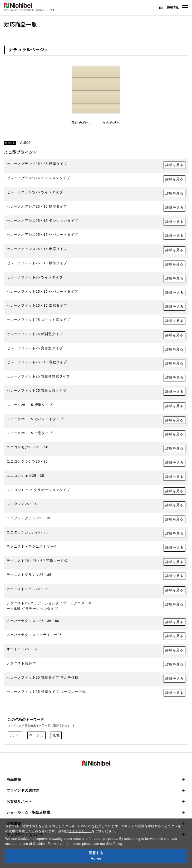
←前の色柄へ (79, 123)
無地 (56, 735)
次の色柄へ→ (113, 123)
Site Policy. (115, 844)
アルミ (15, 735)
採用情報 (173, 7)
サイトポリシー (80, 831)
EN (161, 7)
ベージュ (36, 735)
